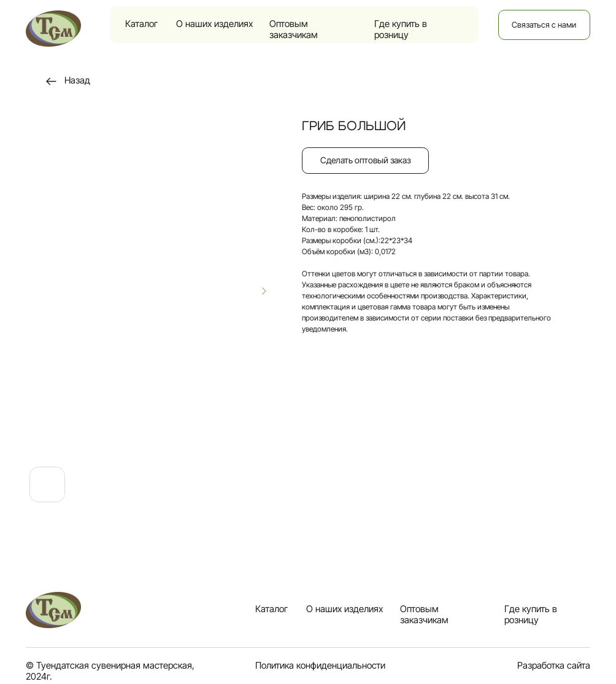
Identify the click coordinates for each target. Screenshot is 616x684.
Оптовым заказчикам (294, 29)
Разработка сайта (554, 666)
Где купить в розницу (401, 29)
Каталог (141, 24)
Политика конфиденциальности (320, 666)
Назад (77, 80)
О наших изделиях (214, 24)
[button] (365, 161)
